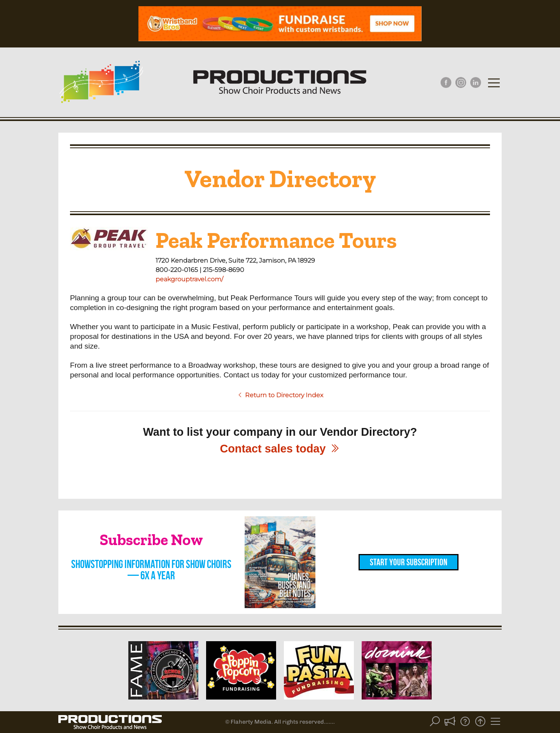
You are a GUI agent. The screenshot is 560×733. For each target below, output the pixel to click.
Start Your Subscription (409, 562)
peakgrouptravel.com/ (189, 279)
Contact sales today (280, 449)
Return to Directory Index (280, 395)
